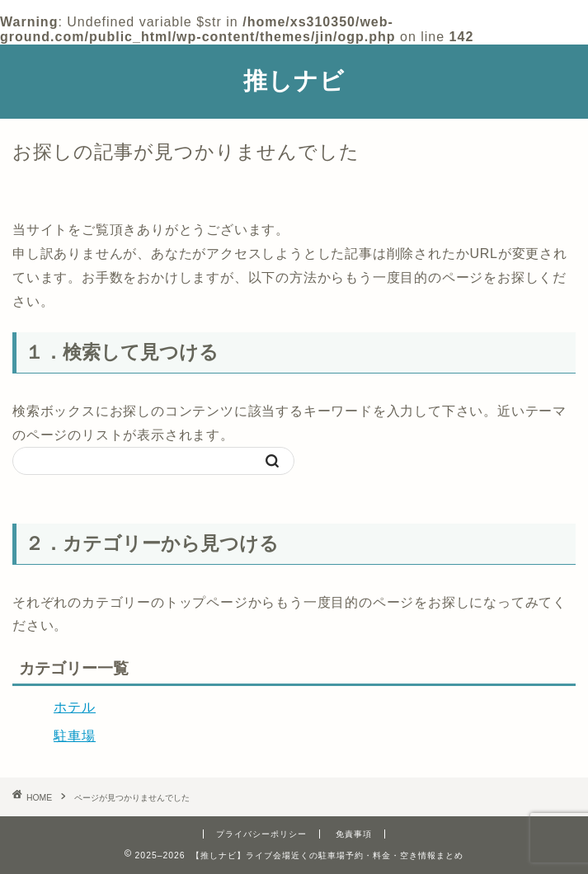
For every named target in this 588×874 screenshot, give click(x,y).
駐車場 (75, 736)
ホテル (75, 707)
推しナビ (294, 80)
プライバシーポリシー (261, 834)
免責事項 (354, 834)
